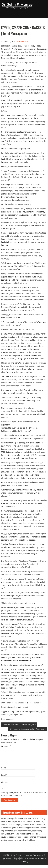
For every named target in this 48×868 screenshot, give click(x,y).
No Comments (23, 41)
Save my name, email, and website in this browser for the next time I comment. (24, 797)
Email (4, 778)
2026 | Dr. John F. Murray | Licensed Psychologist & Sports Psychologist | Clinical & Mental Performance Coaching (24, 861)
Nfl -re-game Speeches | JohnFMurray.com (28, 729)
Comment (6, 746)
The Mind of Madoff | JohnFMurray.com (19, 725)
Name (4, 771)
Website (5, 785)
